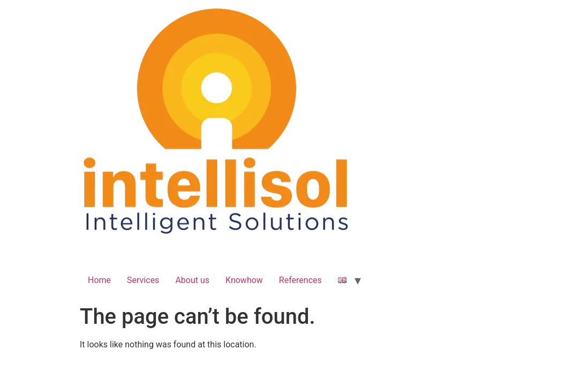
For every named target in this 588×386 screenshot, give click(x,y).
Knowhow (244, 280)
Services (143, 280)
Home (99, 280)
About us (192, 280)
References (300, 280)
